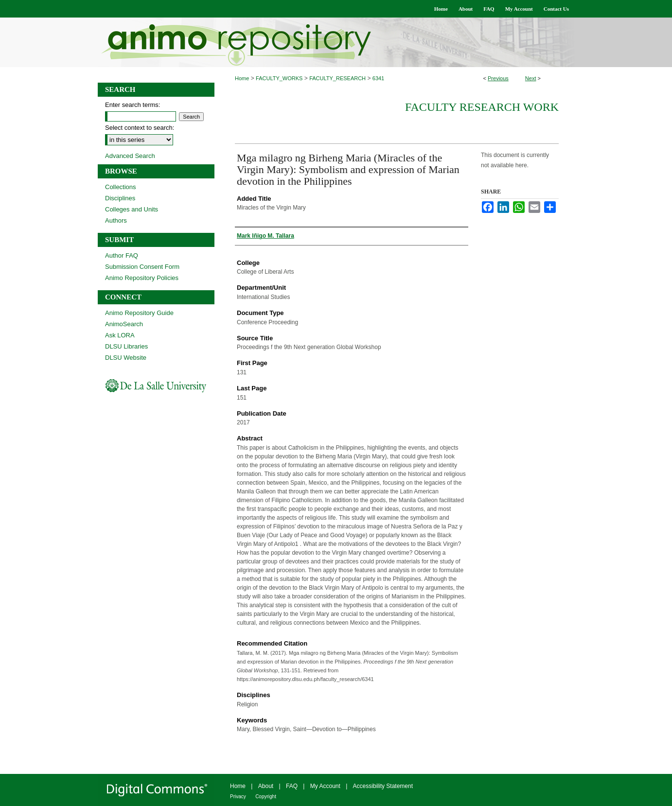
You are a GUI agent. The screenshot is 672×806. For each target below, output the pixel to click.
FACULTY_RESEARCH (337, 78)
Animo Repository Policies (142, 278)
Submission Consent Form (142, 267)
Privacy (238, 797)
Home (242, 78)
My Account (325, 786)
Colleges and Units (132, 209)
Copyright (266, 797)
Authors (116, 220)
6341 (378, 78)
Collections (121, 187)
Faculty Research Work (482, 107)
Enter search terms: (133, 105)
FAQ (292, 786)
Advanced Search (130, 156)
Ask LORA (120, 335)
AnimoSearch (124, 324)
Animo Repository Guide (139, 313)
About (266, 786)
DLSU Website (126, 358)
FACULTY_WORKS (279, 78)
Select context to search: (140, 128)
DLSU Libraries (126, 346)
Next (531, 78)
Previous (498, 78)
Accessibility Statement (383, 786)
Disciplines (120, 198)
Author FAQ (122, 255)
